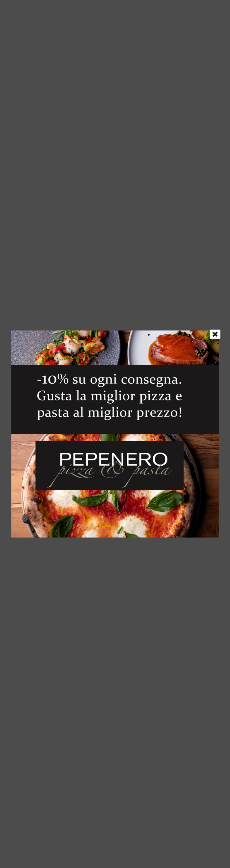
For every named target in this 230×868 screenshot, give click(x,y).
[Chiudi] (215, 334)
